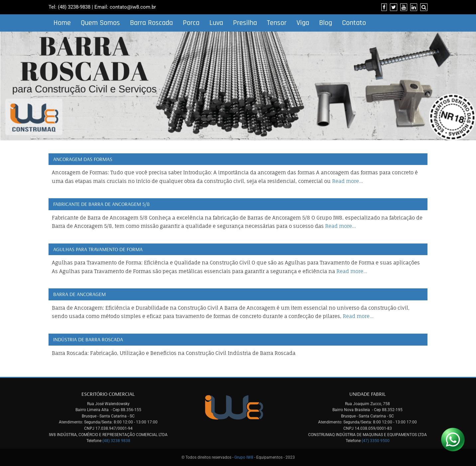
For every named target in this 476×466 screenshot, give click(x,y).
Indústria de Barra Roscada (88, 339)
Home (62, 23)
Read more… (348, 181)
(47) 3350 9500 (376, 441)
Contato (354, 23)
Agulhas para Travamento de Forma (98, 249)
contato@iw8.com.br (133, 7)
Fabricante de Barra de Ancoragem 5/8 (101, 204)
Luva (216, 23)
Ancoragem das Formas (83, 159)
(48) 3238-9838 (74, 7)
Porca (191, 23)
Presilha (245, 23)
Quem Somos (100, 23)
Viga (303, 23)
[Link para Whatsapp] (453, 439)
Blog (326, 23)
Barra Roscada (151, 23)
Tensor (277, 23)
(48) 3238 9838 (116, 441)
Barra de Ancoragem (79, 294)
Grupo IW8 (244, 457)
